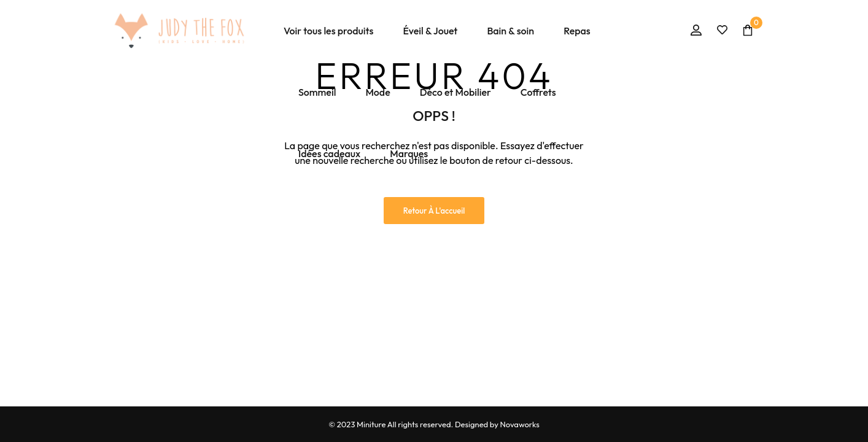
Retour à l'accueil (434, 211)
